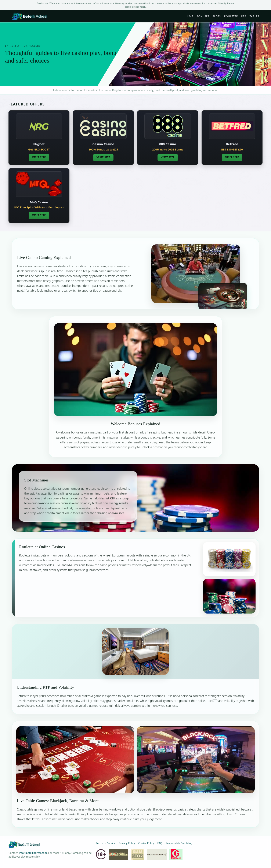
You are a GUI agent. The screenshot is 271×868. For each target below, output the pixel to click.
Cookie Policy (146, 843)
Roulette (231, 16)
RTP (244, 16)
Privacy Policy (127, 843)
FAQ (160, 843)
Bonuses (203, 16)
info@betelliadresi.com (33, 853)
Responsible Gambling (179, 843)
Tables (254, 16)
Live (190, 16)
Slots (217, 16)
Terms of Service (106, 843)
